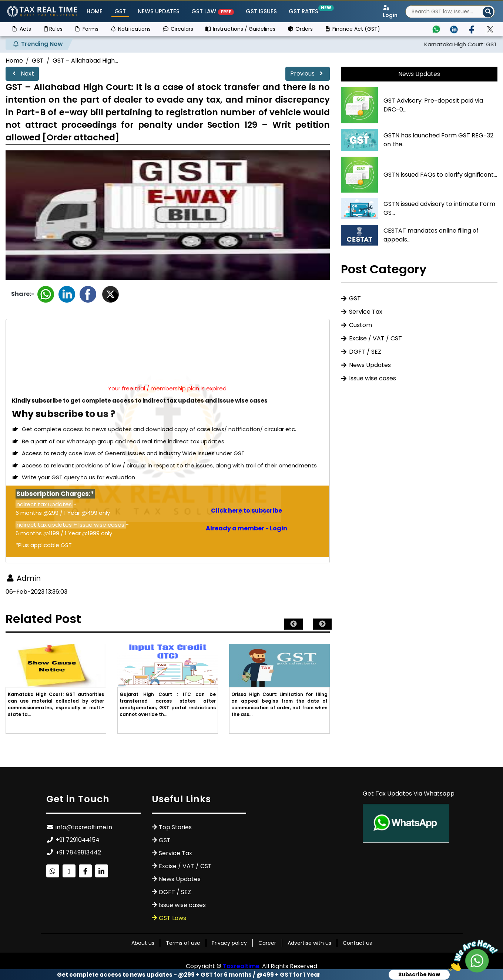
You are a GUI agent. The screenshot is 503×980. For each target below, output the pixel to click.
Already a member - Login (247, 528)
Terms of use (183, 943)
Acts (21, 29)
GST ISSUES (261, 11)
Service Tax (366, 312)
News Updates (159, 11)
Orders (300, 29)
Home (95, 11)
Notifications (131, 29)
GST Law (213, 11)
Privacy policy (229, 943)
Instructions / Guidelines (240, 29)
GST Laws (172, 918)
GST (120, 11)
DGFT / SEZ (365, 352)
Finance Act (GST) (353, 29)
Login (390, 12)
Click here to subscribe (247, 511)
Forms (86, 29)
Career (267, 943)
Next (22, 74)
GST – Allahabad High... (85, 61)
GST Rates (305, 11)
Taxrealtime (241, 966)
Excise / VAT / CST (375, 338)
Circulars (178, 29)
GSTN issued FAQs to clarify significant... (440, 175)
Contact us (357, 943)
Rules (53, 29)
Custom (361, 325)
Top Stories (175, 827)
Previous (308, 74)
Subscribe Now (419, 974)
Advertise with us (309, 943)
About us (143, 943)
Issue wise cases (373, 378)
